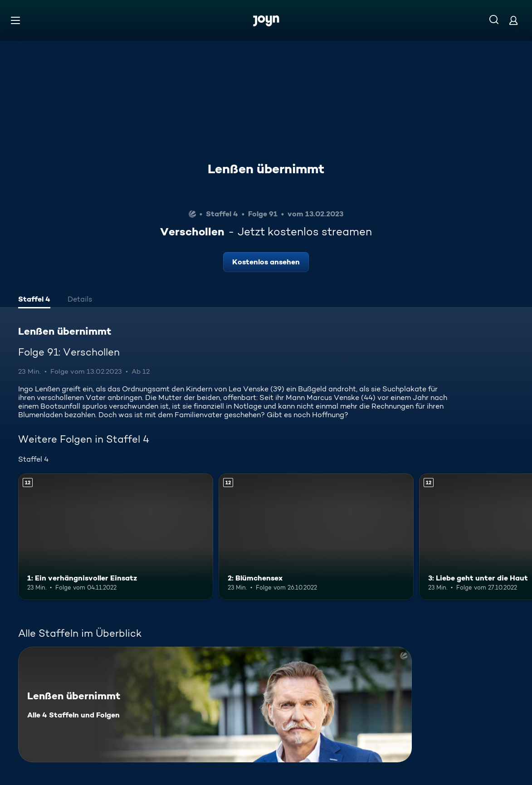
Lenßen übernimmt (266, 169)
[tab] (34, 300)
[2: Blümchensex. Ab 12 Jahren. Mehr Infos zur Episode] (316, 537)
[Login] (513, 20)
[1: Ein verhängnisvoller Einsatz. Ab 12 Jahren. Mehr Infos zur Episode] (116, 537)
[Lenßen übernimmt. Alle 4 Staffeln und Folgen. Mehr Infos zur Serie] (215, 705)
